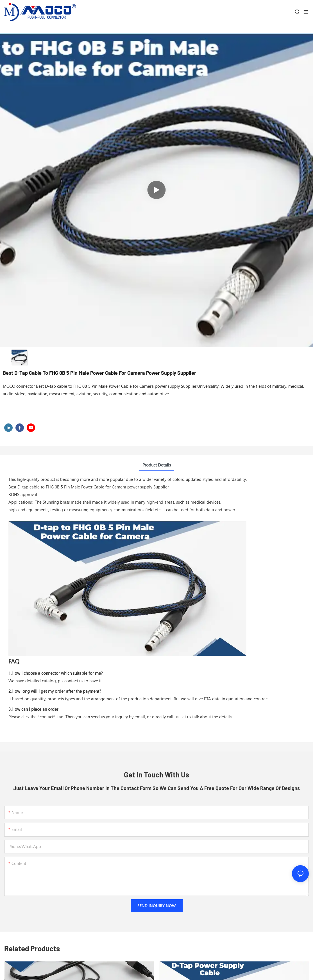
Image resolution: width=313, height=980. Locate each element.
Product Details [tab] (157, 465)
